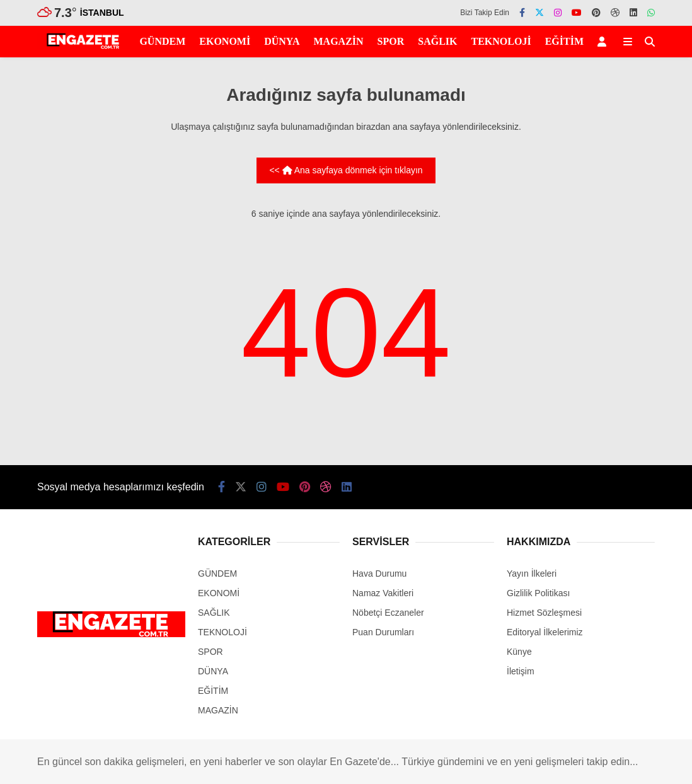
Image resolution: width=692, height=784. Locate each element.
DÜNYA (282, 41)
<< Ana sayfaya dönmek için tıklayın (346, 170)
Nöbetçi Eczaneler (388, 613)
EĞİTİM (564, 41)
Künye (519, 652)
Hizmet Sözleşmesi (544, 613)
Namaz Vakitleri (383, 593)
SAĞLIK (437, 41)
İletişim (521, 671)
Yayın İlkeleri (532, 574)
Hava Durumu (379, 574)
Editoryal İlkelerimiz (545, 632)
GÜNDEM (162, 41)
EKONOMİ (225, 41)
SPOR (391, 41)
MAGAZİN (338, 41)
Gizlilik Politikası (538, 593)
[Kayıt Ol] (604, 42)
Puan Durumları (383, 632)
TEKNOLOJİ (501, 41)
